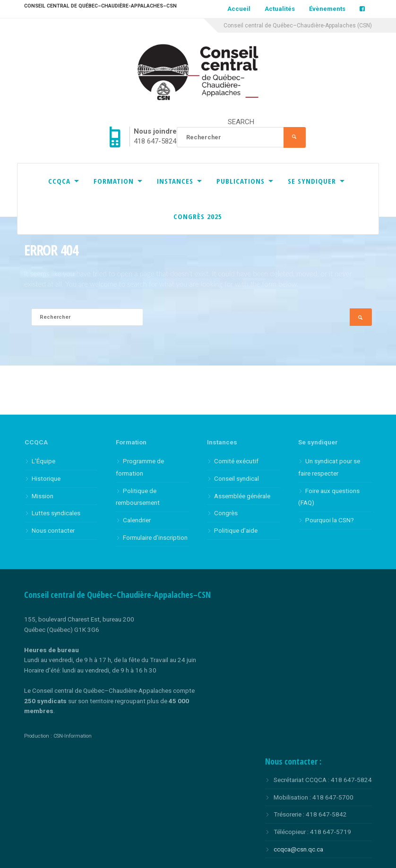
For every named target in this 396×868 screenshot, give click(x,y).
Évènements (327, 9)
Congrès (226, 513)
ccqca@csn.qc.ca (298, 849)
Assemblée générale (242, 496)
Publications (241, 181)
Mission (43, 496)
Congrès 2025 (198, 216)
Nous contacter (53, 530)
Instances (175, 181)
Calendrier (137, 520)
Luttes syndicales (56, 513)
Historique (46, 478)
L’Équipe (43, 461)
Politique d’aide (236, 530)
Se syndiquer (312, 181)
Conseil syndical (237, 478)
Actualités (280, 9)
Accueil (239, 9)
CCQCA (59, 181)
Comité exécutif (236, 461)
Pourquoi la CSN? (330, 520)
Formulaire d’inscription (155, 537)
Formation (114, 181)
